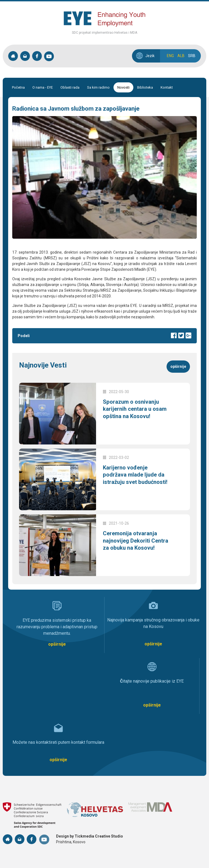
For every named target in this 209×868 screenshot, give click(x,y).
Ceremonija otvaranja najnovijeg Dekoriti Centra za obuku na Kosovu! (132, 544)
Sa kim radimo (98, 87)
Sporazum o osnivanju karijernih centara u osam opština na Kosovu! (133, 412)
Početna (18, 87)
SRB (192, 56)
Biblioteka (145, 87)
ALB (181, 56)
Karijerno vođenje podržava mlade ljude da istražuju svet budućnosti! (135, 478)
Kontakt (167, 87)
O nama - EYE (43, 87)
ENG (170, 56)
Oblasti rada (70, 87)
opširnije (178, 366)
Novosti (123, 87)
